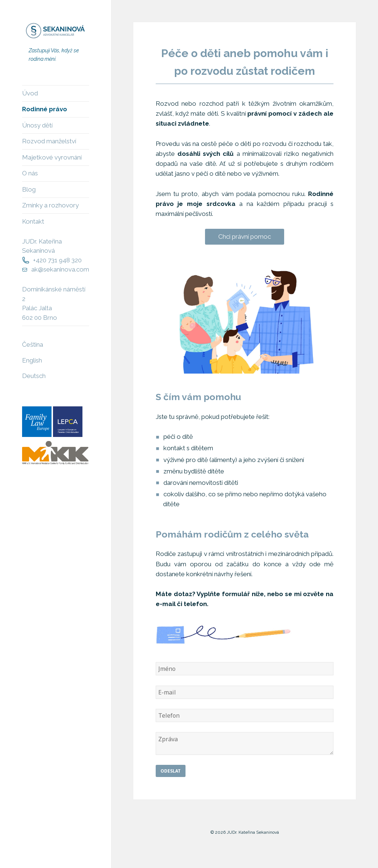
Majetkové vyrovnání (52, 157)
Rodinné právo (45, 109)
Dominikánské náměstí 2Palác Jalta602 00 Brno (54, 303)
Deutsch (34, 376)
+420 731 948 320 (57, 260)
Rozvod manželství (49, 141)
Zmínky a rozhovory (50, 205)
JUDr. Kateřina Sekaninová (42, 246)
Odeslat (171, 771)
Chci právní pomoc (245, 237)
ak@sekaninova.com (60, 269)
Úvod (30, 93)
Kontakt (33, 221)
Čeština (33, 344)
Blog (29, 189)
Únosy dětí (37, 125)
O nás (30, 173)
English (32, 360)
